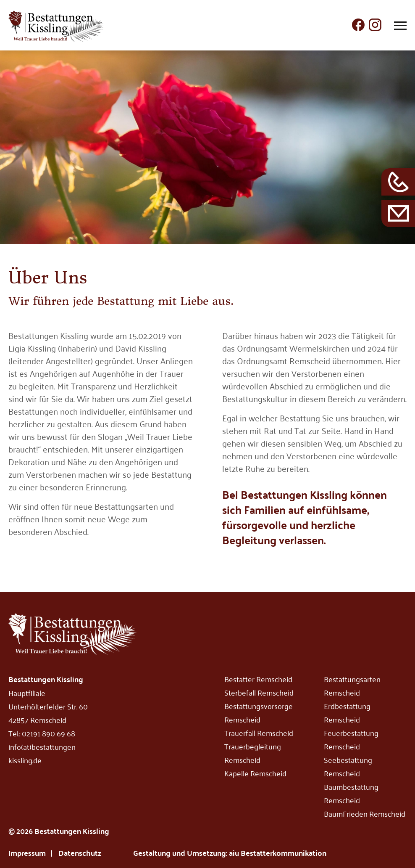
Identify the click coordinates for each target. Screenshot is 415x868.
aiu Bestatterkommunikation (278, 853)
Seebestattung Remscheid (348, 766)
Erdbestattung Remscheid (347, 712)
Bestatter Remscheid (258, 679)
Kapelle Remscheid (255, 773)
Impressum (27, 853)
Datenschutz (80, 853)
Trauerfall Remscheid (259, 733)
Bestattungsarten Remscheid (352, 685)
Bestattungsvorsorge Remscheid (259, 712)
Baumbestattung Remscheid (351, 793)
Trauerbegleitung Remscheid (253, 753)
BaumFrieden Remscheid (365, 813)
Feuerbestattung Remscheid (351, 739)
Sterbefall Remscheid (259, 692)
